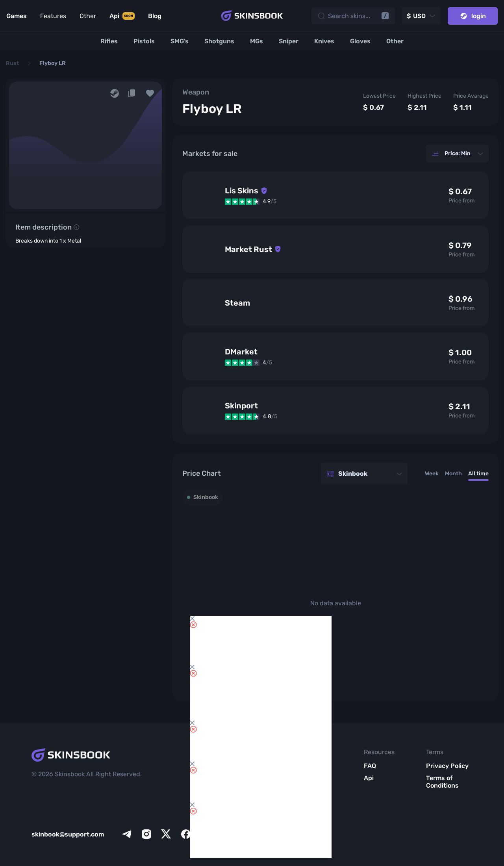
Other (88, 16)
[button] (150, 93)
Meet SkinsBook (311, 782)
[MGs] (257, 41)
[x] (166, 834)
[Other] (395, 41)
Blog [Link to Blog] (155, 16)
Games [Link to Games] (17, 16)
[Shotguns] (219, 41)
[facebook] (186, 834)
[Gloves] (360, 41)
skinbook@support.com (68, 834)
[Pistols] (144, 41)
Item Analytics (238, 809)
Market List (241, 825)
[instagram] (146, 834)
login (473, 16)
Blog (302, 798)
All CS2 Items (244, 837)
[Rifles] (109, 41)
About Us (310, 766)
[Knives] (324, 41)
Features (53, 16)
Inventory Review (239, 770)
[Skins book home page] (252, 16)
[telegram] (127, 834)
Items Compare (238, 789)
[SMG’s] (180, 41)
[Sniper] (289, 41)
